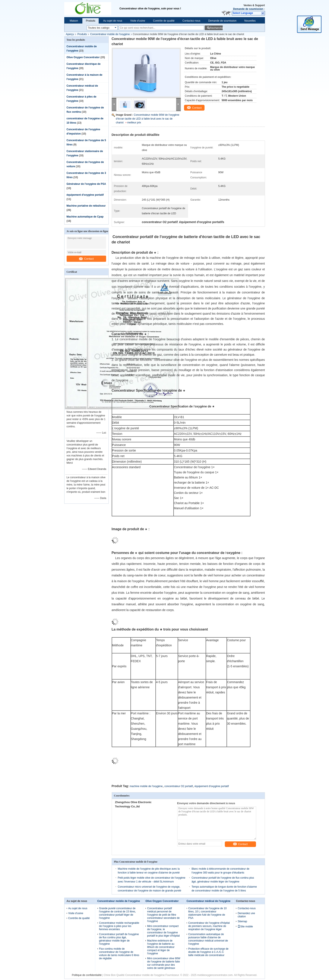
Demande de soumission (248, 9)
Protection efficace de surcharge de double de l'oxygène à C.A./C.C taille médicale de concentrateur (208, 952)
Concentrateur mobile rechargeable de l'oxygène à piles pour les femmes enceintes (119, 926)
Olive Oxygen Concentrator (83, 57)
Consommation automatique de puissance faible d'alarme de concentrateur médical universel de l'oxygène (208, 939)
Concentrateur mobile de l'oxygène (110, 34)
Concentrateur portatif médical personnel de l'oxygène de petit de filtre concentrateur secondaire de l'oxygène (163, 915)
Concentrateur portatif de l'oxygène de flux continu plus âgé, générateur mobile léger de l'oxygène (119, 939)
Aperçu (70, 34)
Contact (86, 259)
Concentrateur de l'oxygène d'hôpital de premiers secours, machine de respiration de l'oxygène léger (209, 926)
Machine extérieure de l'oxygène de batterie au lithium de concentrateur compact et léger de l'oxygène (161, 947)
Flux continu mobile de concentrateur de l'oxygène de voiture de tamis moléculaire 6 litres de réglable (119, 954)
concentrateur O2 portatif (179, 786)
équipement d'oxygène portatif (85, 195)
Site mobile (245, 927)
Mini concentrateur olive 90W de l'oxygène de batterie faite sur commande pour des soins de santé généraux (164, 963)
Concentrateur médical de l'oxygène (209, 901)
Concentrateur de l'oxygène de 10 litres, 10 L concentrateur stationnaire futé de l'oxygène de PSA (208, 913)
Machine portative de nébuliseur (86, 206)
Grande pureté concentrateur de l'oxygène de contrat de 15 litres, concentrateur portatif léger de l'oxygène (117, 913)
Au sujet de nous (113, 21)
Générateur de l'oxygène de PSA (86, 184)
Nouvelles (250, 21)
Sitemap (242, 921)
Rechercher (216, 28)
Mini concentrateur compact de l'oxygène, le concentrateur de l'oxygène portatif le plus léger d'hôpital (163, 931)
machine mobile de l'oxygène (146, 786)
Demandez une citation (246, 915)
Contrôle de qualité (164, 21)
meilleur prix (134, 123)
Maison (74, 21)
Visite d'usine (138, 21)
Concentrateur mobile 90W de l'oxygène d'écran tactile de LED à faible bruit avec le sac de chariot (148, 119)
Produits (91, 21)
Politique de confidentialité (87, 975)
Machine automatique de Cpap (85, 217)
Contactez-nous (191, 21)
